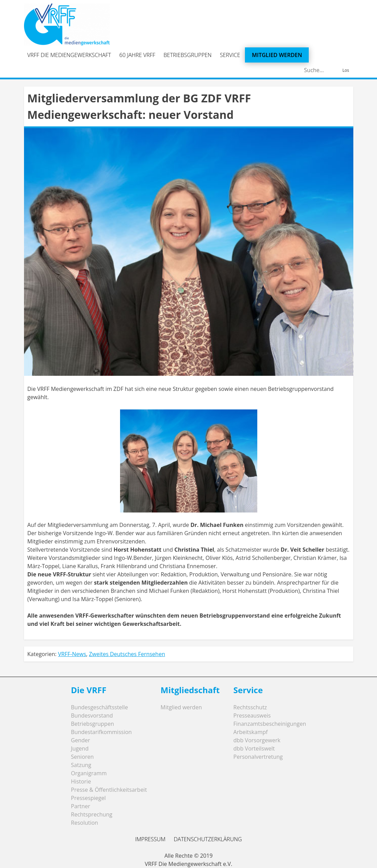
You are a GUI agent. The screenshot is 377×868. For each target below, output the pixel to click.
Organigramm (89, 773)
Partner (81, 806)
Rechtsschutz (250, 707)
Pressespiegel (89, 798)
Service (230, 55)
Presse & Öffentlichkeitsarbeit (109, 790)
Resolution (85, 823)
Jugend (80, 748)
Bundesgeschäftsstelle (99, 707)
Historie (81, 781)
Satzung (81, 765)
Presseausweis (252, 715)
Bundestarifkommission (101, 732)
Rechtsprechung (92, 814)
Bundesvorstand (92, 715)
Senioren (83, 757)
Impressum (150, 839)
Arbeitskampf (250, 732)
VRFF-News (72, 654)
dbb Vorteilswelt (254, 748)
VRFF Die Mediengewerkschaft (69, 55)
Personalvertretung (258, 757)
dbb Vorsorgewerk (257, 740)
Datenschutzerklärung (208, 839)
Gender (81, 740)
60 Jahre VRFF (137, 55)
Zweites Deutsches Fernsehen (127, 654)
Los (346, 70)
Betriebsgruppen (188, 55)
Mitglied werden (277, 55)
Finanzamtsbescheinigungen (270, 724)
